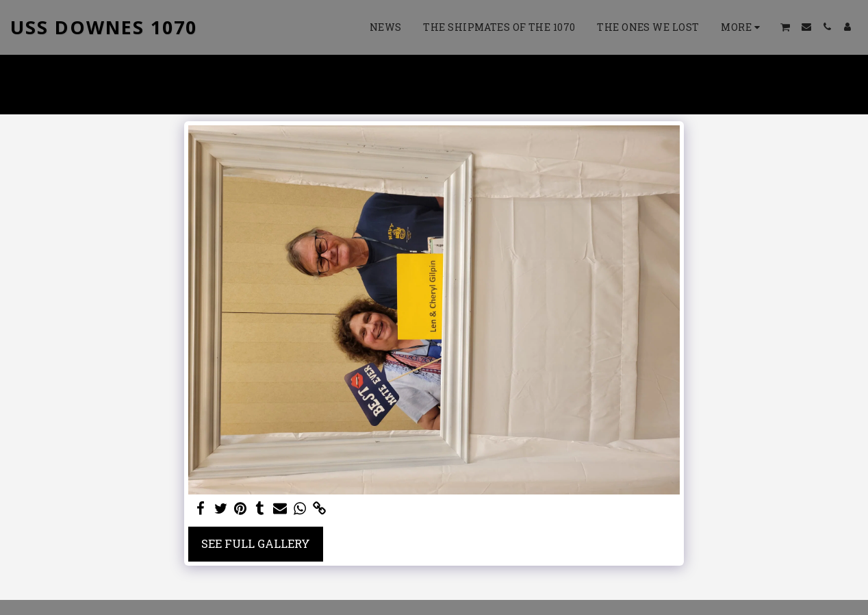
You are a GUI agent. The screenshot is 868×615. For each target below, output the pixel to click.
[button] (786, 27)
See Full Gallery (256, 543)
